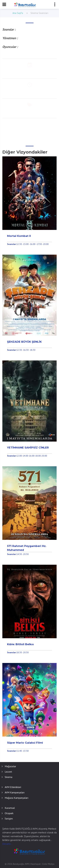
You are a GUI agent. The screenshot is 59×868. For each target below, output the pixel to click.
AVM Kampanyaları (15, 792)
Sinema (8, 777)
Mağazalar (10, 766)
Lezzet (8, 772)
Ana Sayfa (18, 13)
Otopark (9, 813)
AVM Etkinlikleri (13, 787)
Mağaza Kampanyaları (17, 798)
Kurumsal (10, 808)
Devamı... (7, 844)
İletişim (9, 819)
